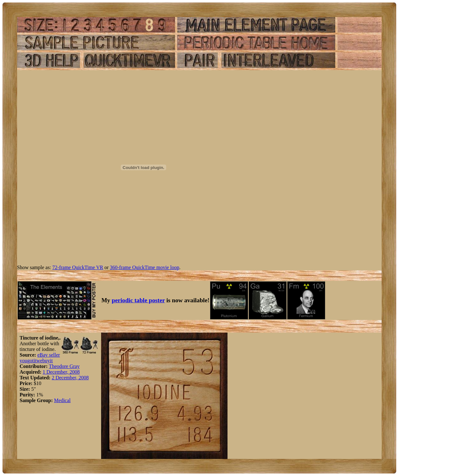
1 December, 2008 (61, 372)
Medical (62, 400)
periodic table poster (138, 300)
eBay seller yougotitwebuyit (40, 358)
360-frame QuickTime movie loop (145, 267)
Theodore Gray (64, 366)
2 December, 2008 (70, 378)
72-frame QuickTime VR (78, 267)
